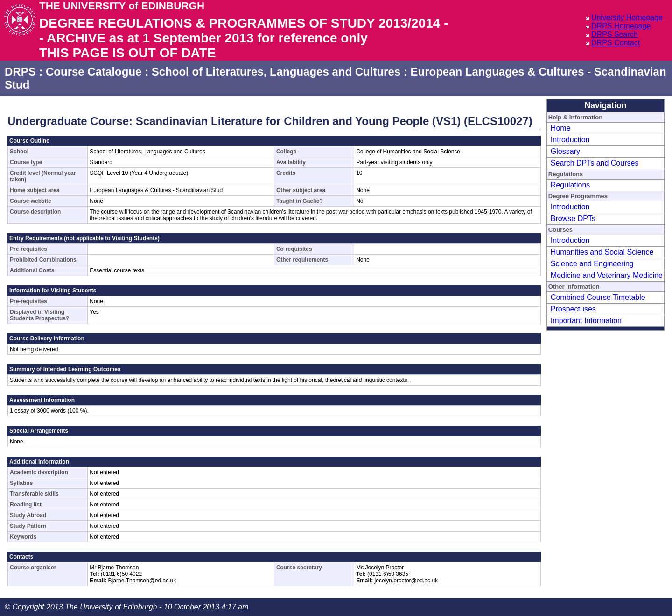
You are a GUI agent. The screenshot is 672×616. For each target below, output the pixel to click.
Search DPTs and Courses (595, 163)
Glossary (565, 151)
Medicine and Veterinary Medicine (607, 275)
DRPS (20, 72)
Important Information (586, 321)
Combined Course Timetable (598, 297)
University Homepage (627, 17)
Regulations (570, 185)
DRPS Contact (616, 43)
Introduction (570, 140)
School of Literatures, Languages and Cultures (276, 72)
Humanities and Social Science (602, 252)
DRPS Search (615, 34)
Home (561, 128)
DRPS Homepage (621, 26)
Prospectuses (573, 309)
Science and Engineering (592, 264)
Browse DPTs (573, 218)
